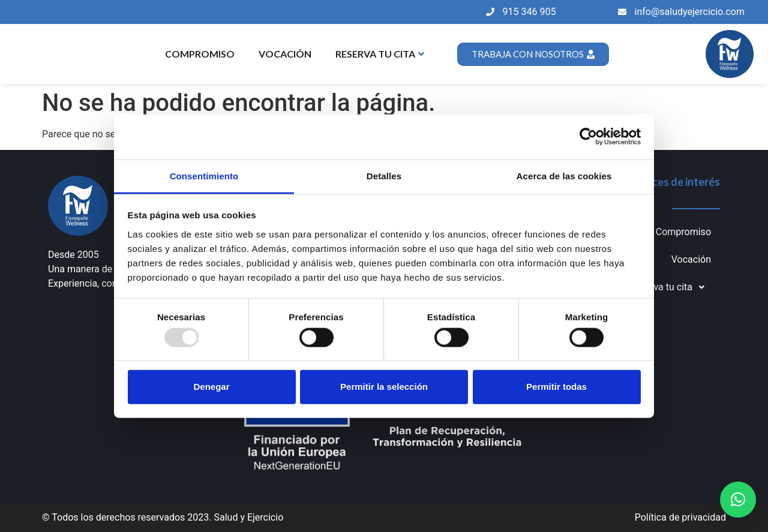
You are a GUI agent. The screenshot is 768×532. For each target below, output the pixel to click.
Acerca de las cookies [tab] (564, 175)
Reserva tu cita (380, 54)
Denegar (211, 387)
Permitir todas (556, 387)
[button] (738, 500)
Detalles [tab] (384, 175)
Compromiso (200, 54)
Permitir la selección (384, 387)
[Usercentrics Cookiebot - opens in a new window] (588, 137)
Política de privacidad (680, 517)
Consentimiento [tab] (204, 175)
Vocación (285, 54)
